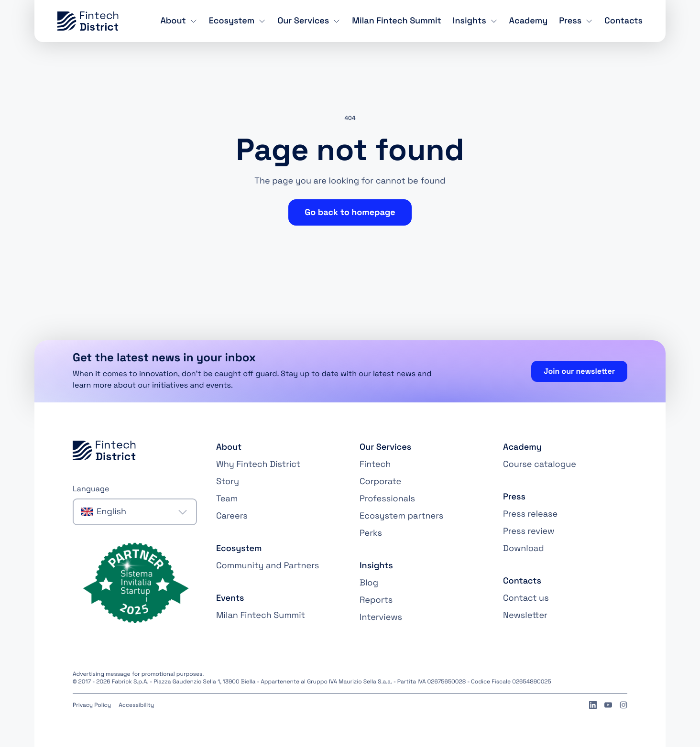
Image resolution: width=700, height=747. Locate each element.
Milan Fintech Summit (397, 21)
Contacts (623, 21)
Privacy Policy (92, 705)
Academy (529, 21)
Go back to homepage (350, 212)
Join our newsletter (579, 371)
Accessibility (136, 705)
